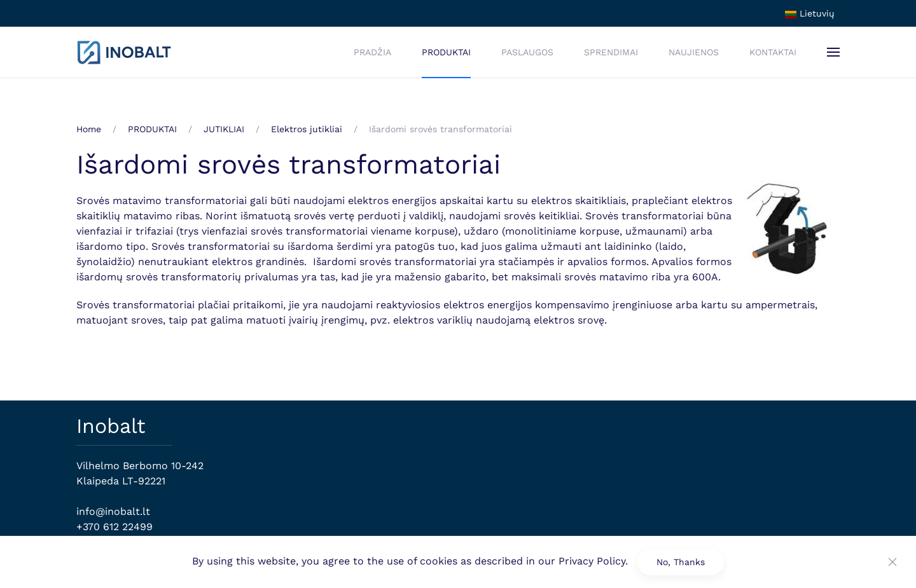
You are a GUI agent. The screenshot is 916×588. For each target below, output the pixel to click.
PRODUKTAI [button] (446, 52)
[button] (833, 52)
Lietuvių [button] (810, 13)
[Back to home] (124, 52)
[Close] (892, 562)
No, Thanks (681, 562)
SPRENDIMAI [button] (611, 52)
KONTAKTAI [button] (773, 52)
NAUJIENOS (694, 52)
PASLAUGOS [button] (527, 52)
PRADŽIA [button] (372, 52)
